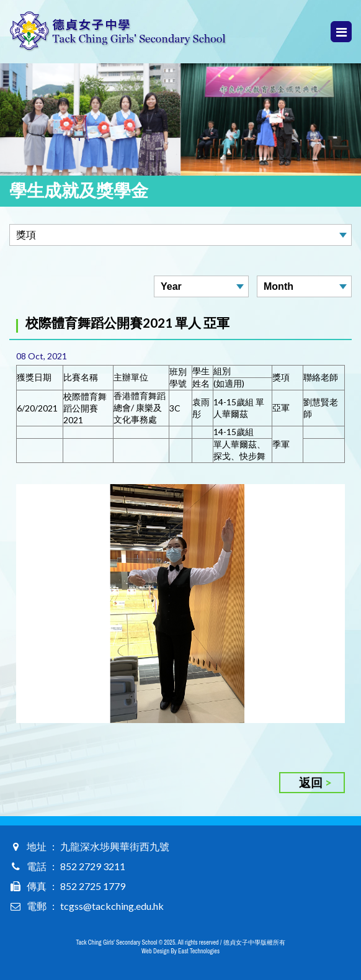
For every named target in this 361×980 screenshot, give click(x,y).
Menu (341, 32)
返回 (311, 782)
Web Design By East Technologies (180, 951)
